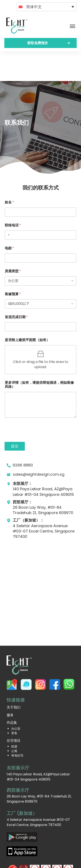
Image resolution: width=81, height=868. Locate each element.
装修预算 (13, 264)
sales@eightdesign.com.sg (39, 445)
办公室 (16, 699)
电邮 (9, 218)
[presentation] (37, 409)
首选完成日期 (16, 287)
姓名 (9, 172)
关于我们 (14, 678)
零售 (14, 703)
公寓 (14, 721)
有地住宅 (17, 726)
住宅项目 (14, 711)
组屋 (14, 717)
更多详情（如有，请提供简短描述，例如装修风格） (39, 355)
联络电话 (13, 195)
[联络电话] (40, 205)
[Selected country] (8, 205)
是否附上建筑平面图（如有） (27, 310)
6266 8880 (23, 435)
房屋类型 (13, 241)
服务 (10, 685)
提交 (15, 416)
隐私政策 (48, 861)
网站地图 (63, 861)
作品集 (12, 693)
